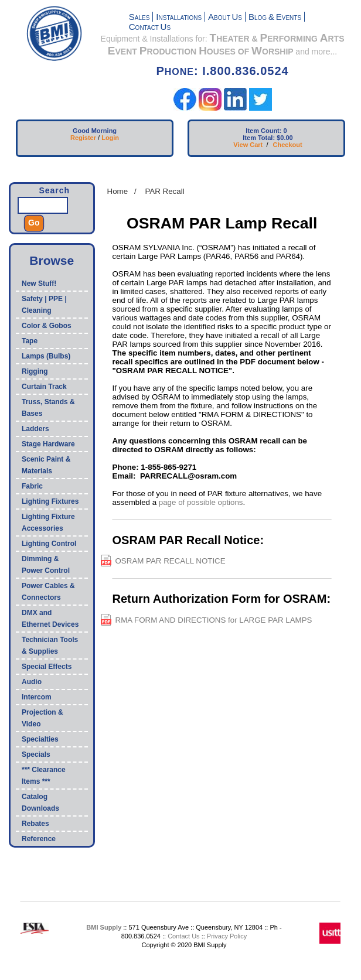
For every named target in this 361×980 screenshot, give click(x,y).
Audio (32, 682)
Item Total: (259, 138)
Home (118, 191)
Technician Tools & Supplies (50, 646)
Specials (36, 754)
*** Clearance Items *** (44, 776)
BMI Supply (104, 927)
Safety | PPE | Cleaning (44, 305)
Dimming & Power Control (46, 565)
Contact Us (183, 936)
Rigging (35, 371)
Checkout (288, 145)
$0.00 (285, 138)
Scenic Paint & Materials (46, 465)
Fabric (32, 486)
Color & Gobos (47, 326)
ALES (139, 18)
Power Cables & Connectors (48, 592)
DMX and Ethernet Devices (50, 619)
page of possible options (201, 502)
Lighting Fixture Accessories (48, 523)
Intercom (37, 697)
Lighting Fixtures (50, 501)
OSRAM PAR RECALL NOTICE (171, 561)
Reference (39, 839)
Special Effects (47, 667)
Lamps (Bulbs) (46, 356)
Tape (30, 341)
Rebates (35, 824)
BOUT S (225, 18)
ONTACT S (150, 28)
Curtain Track (44, 387)
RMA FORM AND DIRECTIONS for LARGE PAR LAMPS (214, 620)
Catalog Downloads (40, 803)
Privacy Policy (227, 936)
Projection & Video (42, 718)
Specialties (40, 739)
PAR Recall (164, 191)
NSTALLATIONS (179, 18)
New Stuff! (39, 284)
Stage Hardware (48, 444)
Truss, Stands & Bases (48, 408)
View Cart (248, 145)
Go (34, 223)
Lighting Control (49, 544)
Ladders (35, 429)
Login (110, 138)
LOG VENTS (275, 18)
